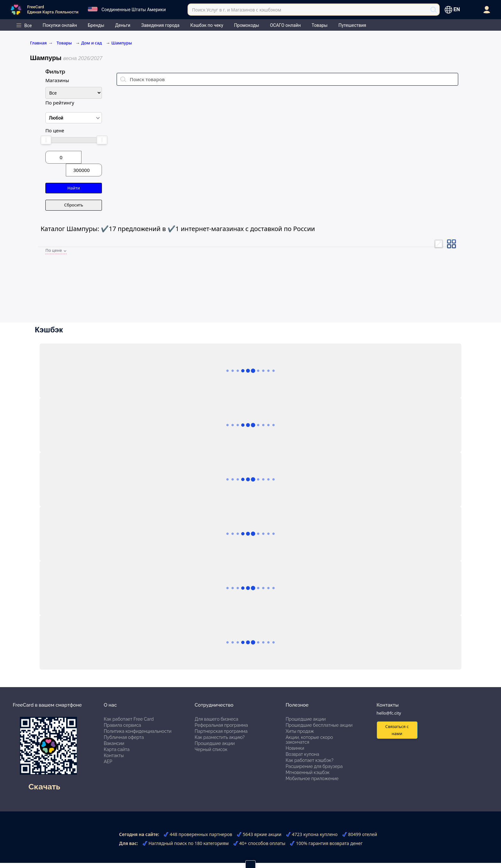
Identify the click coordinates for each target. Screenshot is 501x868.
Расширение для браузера (314, 766)
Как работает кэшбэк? (310, 760)
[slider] (46, 140)
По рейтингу (60, 103)
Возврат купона (302, 754)
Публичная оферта (124, 737)
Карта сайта (117, 749)
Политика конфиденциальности (138, 731)
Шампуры (122, 43)
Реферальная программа (221, 725)
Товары (65, 43)
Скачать (44, 787)
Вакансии (114, 743)
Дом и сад (92, 43)
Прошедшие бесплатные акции (319, 725)
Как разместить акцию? (220, 737)
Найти (74, 188)
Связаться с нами (397, 730)
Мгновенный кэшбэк (308, 772)
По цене (55, 130)
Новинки (295, 748)
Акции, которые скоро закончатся (309, 740)
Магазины (57, 80)
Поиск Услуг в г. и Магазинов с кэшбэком (237, 10)
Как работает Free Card (129, 719)
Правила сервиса (123, 725)
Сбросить (74, 205)
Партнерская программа (221, 731)
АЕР (108, 762)
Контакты (114, 756)
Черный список (211, 749)
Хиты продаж (300, 731)
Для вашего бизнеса (216, 719)
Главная (41, 43)
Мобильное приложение (312, 779)
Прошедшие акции (215, 743)
